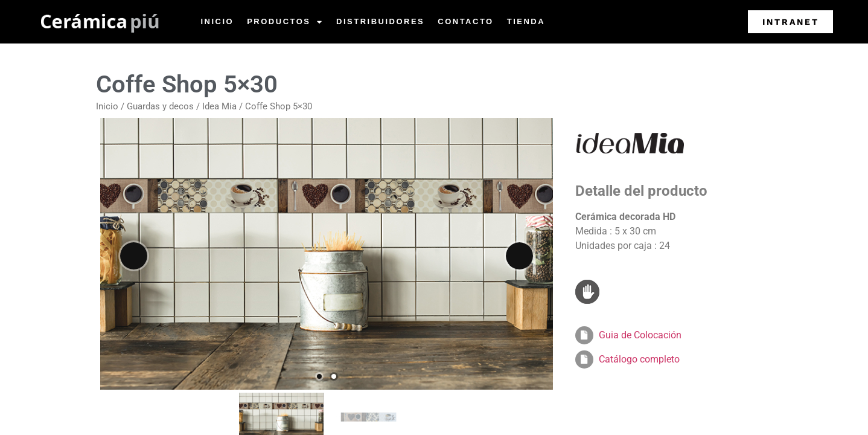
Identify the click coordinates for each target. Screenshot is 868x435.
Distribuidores (380, 21)
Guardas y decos (160, 106)
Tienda (526, 21)
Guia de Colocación (640, 335)
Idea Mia (219, 106)
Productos (285, 22)
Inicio (217, 21)
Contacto (465, 21)
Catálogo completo (639, 359)
